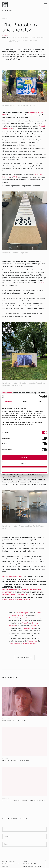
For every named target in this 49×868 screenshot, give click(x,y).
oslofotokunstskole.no (31, 644)
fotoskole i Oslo (29, 628)
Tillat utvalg (24, 464)
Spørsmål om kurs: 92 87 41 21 (32, 866)
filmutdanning (15, 644)
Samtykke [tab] (9, 402)
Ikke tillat (24, 470)
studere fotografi (23, 613)
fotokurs (34, 626)
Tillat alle (25, 458)
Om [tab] (40, 402)
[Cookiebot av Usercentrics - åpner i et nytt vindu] (39, 397)
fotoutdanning (32, 641)
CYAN (15, 177)
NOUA (43, 283)
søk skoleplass (26, 618)
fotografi (25, 623)
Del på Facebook (25, 658)
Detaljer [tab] (25, 402)
